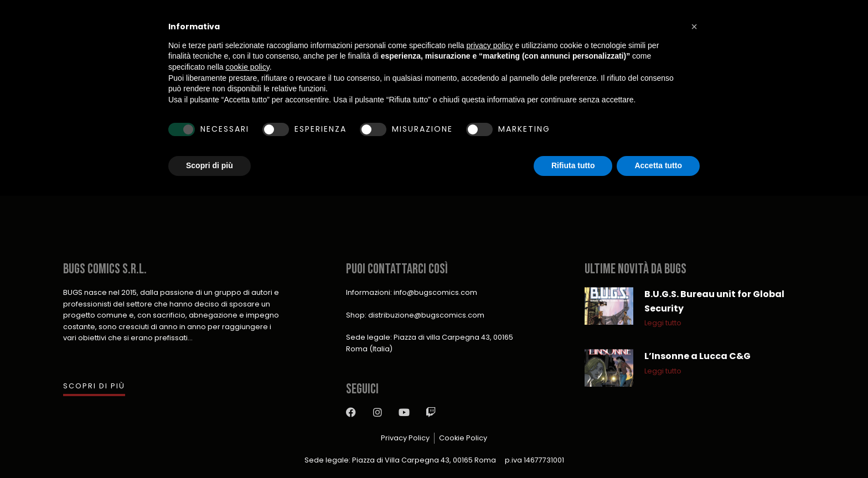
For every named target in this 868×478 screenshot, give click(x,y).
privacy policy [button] (490, 45)
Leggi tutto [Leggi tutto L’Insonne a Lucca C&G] (663, 371)
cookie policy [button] (248, 67)
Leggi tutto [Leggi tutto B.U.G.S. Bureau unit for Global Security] (663, 323)
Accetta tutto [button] (658, 165)
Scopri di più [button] (210, 165)
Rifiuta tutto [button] (573, 165)
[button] (694, 27)
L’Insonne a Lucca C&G (697, 356)
